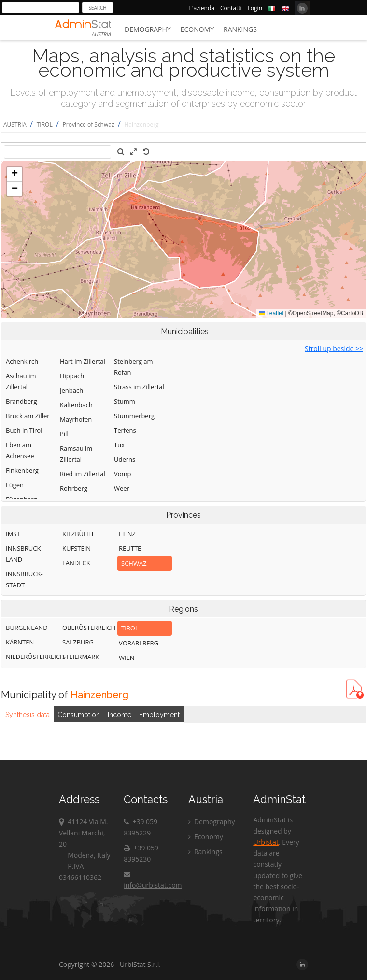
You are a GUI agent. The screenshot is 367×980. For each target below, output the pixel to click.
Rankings (240, 29)
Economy (197, 29)
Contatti (231, 8)
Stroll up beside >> (334, 348)
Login (255, 8)
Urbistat (266, 842)
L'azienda (202, 8)
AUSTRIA (15, 124)
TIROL (45, 124)
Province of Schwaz (89, 124)
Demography (148, 29)
